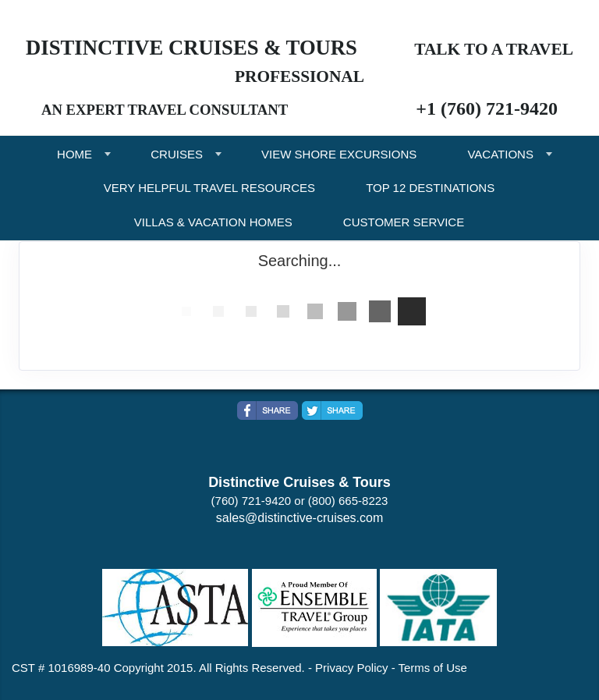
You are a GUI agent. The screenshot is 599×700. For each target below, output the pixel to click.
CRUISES (177, 154)
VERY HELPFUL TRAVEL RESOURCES (209, 188)
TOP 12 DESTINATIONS (430, 188)
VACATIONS (500, 154)
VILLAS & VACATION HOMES (213, 222)
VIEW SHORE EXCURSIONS (339, 154)
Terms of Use (433, 668)
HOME (74, 154)
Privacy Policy (351, 668)
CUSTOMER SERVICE (404, 222)
